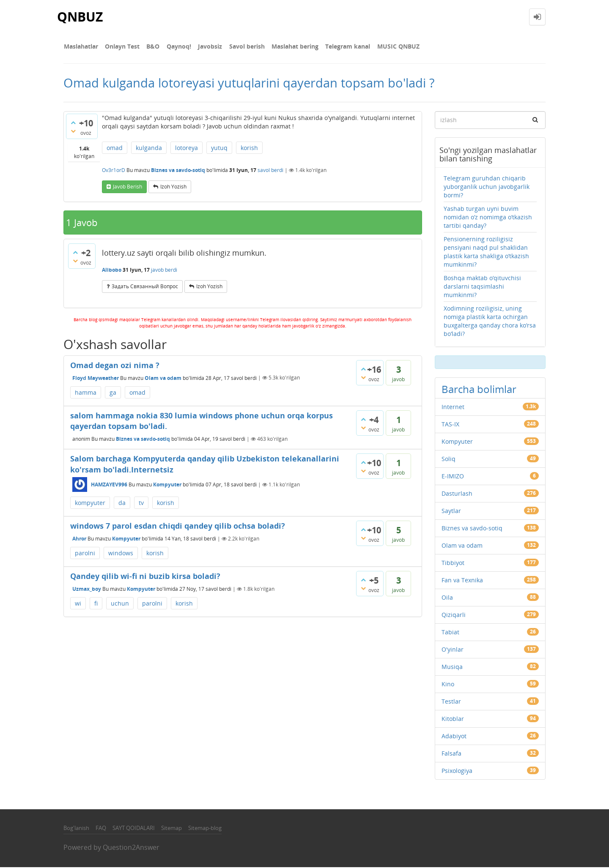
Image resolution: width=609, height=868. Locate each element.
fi (96, 604)
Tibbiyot (453, 563)
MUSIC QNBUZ (393, 46)
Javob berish (128, 187)
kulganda (149, 149)
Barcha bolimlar (479, 389)
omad (115, 149)
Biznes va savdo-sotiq (178, 171)
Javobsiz (207, 46)
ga (113, 393)
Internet (453, 407)
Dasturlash (457, 494)
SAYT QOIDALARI (134, 828)
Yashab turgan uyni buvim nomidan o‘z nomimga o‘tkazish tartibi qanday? (488, 217)
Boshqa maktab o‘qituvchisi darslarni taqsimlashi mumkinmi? (482, 287)
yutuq (219, 149)
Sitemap (171, 828)
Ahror (79, 539)
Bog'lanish (76, 828)
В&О (152, 46)
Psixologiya (457, 771)
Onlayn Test (121, 46)
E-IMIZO (453, 476)
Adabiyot (454, 736)
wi (78, 604)
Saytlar (451, 511)
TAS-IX (450, 424)
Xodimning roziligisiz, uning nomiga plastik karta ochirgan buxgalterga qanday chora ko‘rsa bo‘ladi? (490, 321)
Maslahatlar (81, 46)
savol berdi (270, 171)
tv (141, 504)
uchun (120, 604)
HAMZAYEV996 (109, 485)
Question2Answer (131, 848)
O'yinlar (453, 650)
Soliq (449, 459)
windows (121, 554)
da (122, 504)
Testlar (451, 702)
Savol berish (244, 46)
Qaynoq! (177, 46)
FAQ (101, 828)
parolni (85, 554)
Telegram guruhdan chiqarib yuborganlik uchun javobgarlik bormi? (487, 187)
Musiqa (452, 667)
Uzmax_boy (87, 589)
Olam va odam (163, 378)
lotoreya (187, 149)
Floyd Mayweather (96, 378)
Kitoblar (453, 719)
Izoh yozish (173, 187)
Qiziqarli (454, 615)
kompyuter (90, 504)
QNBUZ (80, 17)
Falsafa (451, 754)
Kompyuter (167, 485)
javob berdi (164, 270)
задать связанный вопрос (145, 287)
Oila (447, 598)
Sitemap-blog (205, 828)
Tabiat (450, 632)
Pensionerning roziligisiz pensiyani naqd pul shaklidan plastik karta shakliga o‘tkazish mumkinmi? (486, 252)
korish (249, 149)
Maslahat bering (291, 46)
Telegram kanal (343, 46)
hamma (86, 393)
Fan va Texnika (462, 580)
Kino (448, 684)
